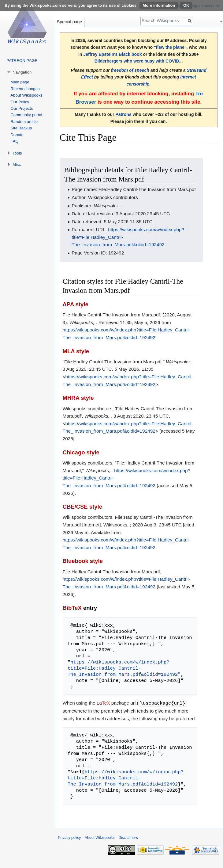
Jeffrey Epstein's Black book (112, 54)
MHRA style (78, 398)
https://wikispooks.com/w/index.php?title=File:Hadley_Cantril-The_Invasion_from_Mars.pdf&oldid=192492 (123, 668)
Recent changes (25, 89)
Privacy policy (69, 837)
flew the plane (170, 47)
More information (159, 5)
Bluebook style (83, 561)
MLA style (76, 351)
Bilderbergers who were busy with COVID (137, 61)
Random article (24, 122)
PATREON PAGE (22, 61)
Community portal (26, 115)
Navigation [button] (22, 72)
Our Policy (20, 102)
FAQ (14, 141)
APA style (76, 304)
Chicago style (81, 452)
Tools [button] (17, 153)
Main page (20, 82)
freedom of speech (130, 70)
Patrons (123, 114)
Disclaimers (128, 837)
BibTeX (72, 608)
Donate (17, 135)
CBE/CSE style (82, 507)
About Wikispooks (26, 95)
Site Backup (21, 128)
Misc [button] (17, 164)
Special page (70, 22)
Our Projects (22, 108)
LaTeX (103, 703)
